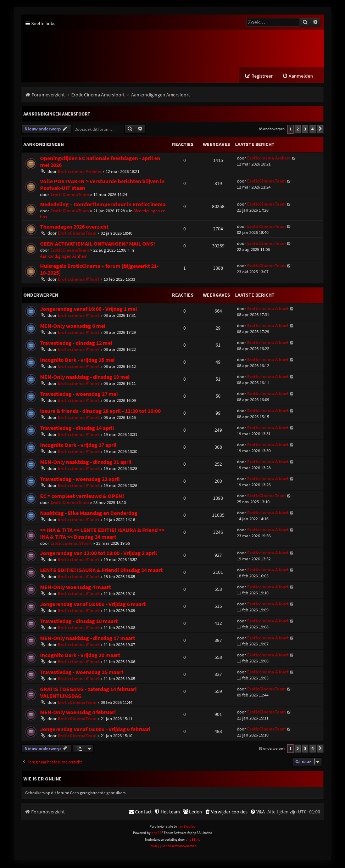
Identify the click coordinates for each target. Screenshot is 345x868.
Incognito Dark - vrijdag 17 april (78, 445)
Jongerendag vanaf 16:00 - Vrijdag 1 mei (88, 309)
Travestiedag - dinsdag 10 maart (79, 621)
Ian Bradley (187, 827)
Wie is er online (43, 779)
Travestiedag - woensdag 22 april (80, 479)
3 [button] (305, 130)
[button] (320, 130)
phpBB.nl (192, 840)
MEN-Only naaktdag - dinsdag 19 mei (85, 377)
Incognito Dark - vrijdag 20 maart (80, 656)
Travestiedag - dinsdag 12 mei (76, 343)
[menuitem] (298, 77)
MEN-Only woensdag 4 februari (78, 713)
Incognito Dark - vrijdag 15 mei (77, 360)
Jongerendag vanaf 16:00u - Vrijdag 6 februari (95, 730)
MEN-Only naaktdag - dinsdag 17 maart (88, 639)
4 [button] (313, 130)
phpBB (157, 833)
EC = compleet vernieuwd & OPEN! (82, 496)
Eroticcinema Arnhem (80, 172)
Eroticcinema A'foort (79, 279)
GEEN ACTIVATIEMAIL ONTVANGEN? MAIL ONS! (98, 244)
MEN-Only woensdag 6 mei (73, 326)
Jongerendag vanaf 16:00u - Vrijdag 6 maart (93, 604)
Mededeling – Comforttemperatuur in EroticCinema (103, 205)
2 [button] (298, 130)
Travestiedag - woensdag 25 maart (82, 673)
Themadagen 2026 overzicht (74, 227)
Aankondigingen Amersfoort (57, 115)
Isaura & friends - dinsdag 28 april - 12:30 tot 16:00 (100, 411)
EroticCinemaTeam (70, 195)
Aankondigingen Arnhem (64, 256)
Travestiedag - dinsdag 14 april (77, 428)
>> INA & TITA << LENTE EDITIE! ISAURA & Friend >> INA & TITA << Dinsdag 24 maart (102, 534)
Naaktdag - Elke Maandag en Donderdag (89, 513)
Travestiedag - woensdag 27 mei (79, 394)
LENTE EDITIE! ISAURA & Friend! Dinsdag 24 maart (101, 570)
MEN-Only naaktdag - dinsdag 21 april (86, 462)
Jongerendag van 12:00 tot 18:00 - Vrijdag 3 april (99, 553)
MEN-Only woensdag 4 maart (76, 587)
